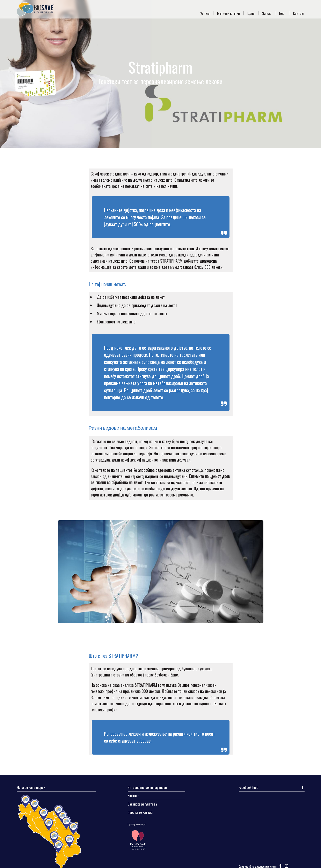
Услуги (205, 13)
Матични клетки (228, 13)
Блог (282, 13)
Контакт (299, 13)
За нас (267, 13)
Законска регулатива (142, 804)
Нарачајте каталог (141, 813)
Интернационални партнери (147, 788)
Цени (251, 13)
